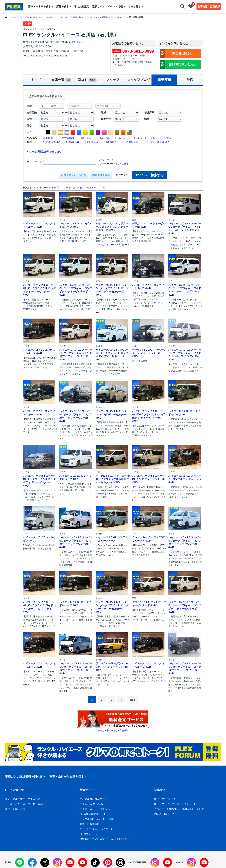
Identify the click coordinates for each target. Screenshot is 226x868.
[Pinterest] (108, 862)
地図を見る (79, 42)
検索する (149, 175)
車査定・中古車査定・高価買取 (113, 731)
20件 (80, 188)
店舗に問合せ (176, 53)
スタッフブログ (139, 80)
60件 (95, 188)
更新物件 (86, 138)
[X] (45, 862)
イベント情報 (115, 6)
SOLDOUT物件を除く (157, 142)
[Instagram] (57, 862)
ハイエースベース (15, 804)
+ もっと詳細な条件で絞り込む (44, 152)
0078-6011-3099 (138, 51)
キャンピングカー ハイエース (96, 829)
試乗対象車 (132, 142)
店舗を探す (62, 6)
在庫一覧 (61, 80)
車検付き (93, 142)
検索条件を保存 (101, 175)
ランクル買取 (87, 819)
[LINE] (20, 862)
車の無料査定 (82, 6)
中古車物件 (68, 138)
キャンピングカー (147, 138)
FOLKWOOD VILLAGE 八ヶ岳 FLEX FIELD (104, 839)
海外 (8, 809)
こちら (81, 51)
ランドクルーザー (15, 799)
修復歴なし (113, 142)
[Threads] (120, 862)
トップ (36, 80)
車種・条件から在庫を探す (67, 777)
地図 (190, 80)
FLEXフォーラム (89, 834)
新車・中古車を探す (39, 6)
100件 (102, 188)
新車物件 (48, 138)
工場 (23, 809)
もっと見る (134, 6)
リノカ (31, 804)
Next (133, 700)
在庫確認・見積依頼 (209, 6)
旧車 (15, 809)
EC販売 (168, 138)
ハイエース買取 (106, 819)
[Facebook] (32, 862)
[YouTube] (70, 862)
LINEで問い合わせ (178, 64)
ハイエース (34, 799)
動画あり (74, 142)
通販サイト (98, 6)
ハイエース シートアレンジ (95, 809)
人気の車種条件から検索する (46, 96)
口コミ (87, 80)
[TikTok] (95, 862)
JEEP (41, 804)
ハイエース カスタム (91, 804)
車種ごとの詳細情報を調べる (24, 777)
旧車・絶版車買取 (90, 824)
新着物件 (105, 138)
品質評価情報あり (53, 142)
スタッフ (113, 80)
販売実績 (164, 80)
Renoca (123, 138)
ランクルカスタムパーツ (93, 799)
